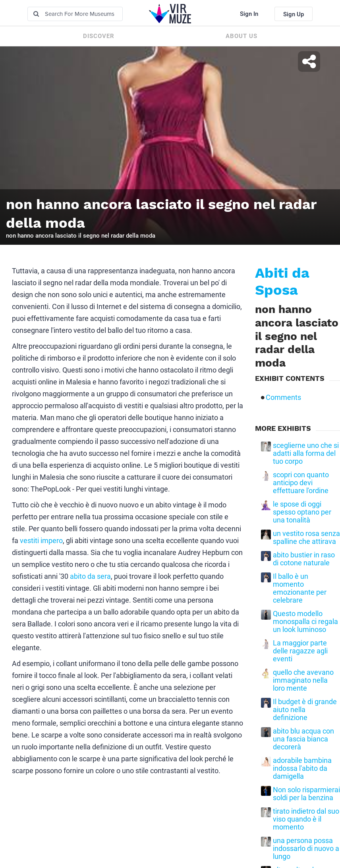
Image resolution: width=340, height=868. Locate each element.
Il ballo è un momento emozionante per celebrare (300, 588)
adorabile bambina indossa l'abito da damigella (302, 768)
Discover (99, 36)
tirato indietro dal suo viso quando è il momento (306, 819)
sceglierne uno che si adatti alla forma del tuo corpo (306, 453)
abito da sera (90, 576)
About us (241, 36)
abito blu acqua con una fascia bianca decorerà (303, 739)
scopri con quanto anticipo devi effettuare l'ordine (301, 483)
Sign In (249, 14)
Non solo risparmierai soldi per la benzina (306, 794)
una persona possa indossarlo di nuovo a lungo (306, 849)
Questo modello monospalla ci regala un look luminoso (305, 622)
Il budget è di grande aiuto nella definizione (305, 710)
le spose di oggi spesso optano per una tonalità (302, 512)
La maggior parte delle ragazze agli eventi (300, 651)
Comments (283, 398)
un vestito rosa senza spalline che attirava (306, 538)
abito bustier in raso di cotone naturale (304, 559)
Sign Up (294, 14)
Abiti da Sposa (282, 281)
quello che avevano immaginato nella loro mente (303, 680)
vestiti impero (41, 541)
